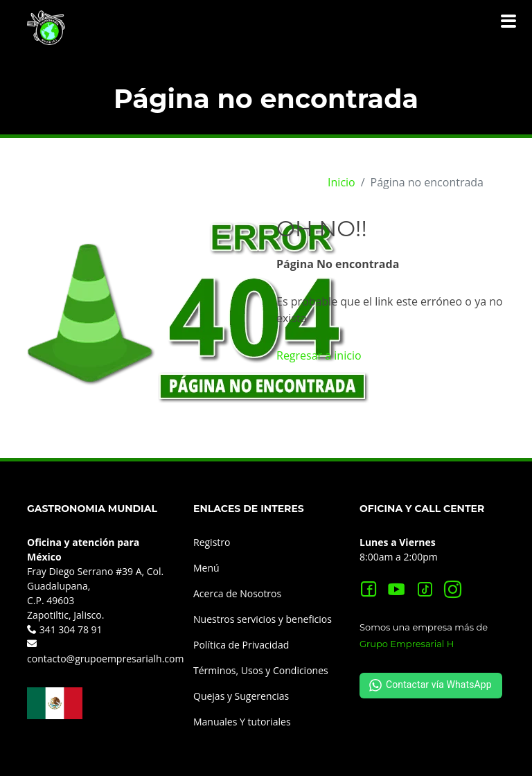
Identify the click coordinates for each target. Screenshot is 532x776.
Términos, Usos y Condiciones (261, 670)
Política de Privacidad (241, 645)
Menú (206, 568)
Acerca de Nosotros (237, 593)
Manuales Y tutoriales (242, 722)
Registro (212, 542)
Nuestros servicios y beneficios (263, 619)
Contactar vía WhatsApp (431, 685)
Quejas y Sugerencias (241, 696)
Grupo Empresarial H (407, 644)
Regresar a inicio (319, 355)
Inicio (342, 182)
